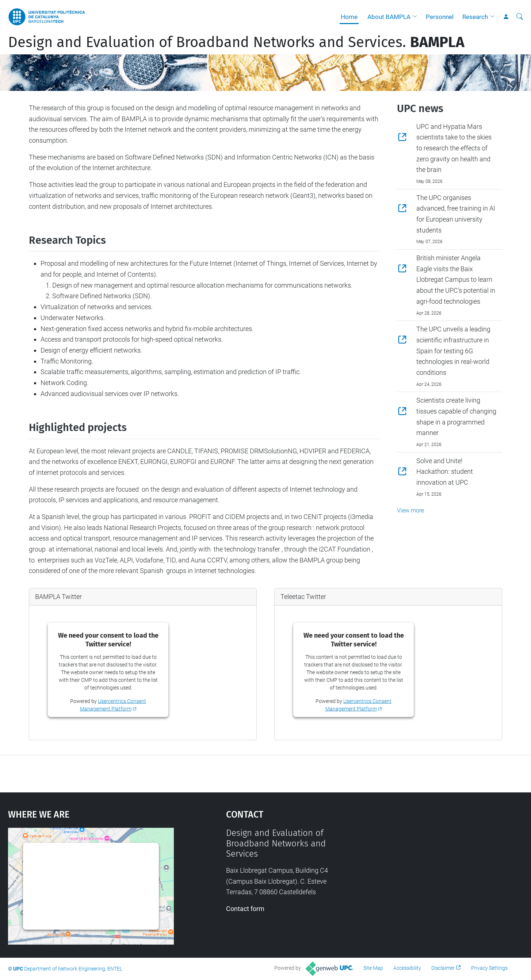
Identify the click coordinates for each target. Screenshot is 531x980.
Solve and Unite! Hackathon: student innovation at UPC (445, 472)
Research (475, 17)
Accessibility (407, 968)
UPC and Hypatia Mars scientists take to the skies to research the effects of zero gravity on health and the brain (454, 148)
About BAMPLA (389, 17)
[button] (417, 17)
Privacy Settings (489, 968)
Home (349, 17)
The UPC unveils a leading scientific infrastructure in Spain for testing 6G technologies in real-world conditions (453, 351)
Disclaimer (443, 968)
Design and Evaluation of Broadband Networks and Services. (236, 42)
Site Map (373, 968)
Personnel (440, 17)
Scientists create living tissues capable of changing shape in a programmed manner (456, 416)
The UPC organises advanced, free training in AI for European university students (456, 214)
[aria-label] (520, 17)
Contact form (245, 909)
